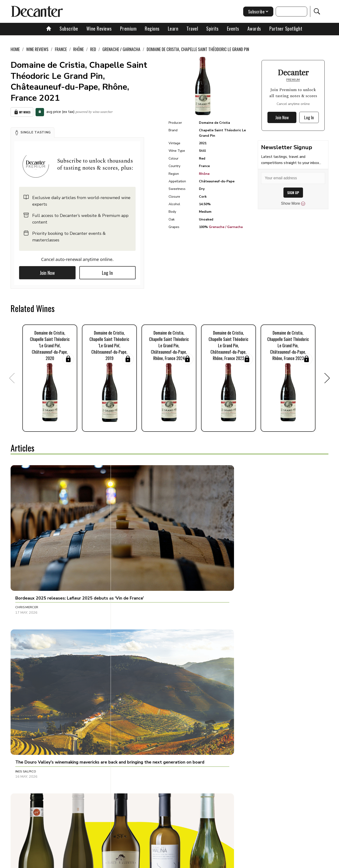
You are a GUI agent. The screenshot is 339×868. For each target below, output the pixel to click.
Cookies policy (150, 863)
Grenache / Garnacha (226, 227)
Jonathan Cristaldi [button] (137, 746)
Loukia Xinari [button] (236, 643)
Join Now (47, 272)
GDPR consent (243, 863)
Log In (107, 272)
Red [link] (93, 49)
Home (15, 49)
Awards (254, 28)
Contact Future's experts (114, 863)
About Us (82, 863)
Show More (293, 204)
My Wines (22, 111)
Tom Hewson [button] (26, 746)
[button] (32, 131)
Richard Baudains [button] (31, 643)
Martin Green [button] (237, 545)
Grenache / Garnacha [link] (121, 49)
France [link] (61, 49)
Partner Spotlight (286, 28)
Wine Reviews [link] (37, 49)
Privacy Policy (178, 863)
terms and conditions (211, 863)
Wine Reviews (99, 28)
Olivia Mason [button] (132, 643)
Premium (128, 28)
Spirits (212, 28)
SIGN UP (293, 193)
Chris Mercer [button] (27, 545)
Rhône (204, 174)
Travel (192, 28)
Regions (152, 28)
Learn (173, 28)
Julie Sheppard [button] (237, 746)
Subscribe (69, 28)
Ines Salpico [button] (131, 545)
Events (233, 28)
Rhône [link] (79, 49)
